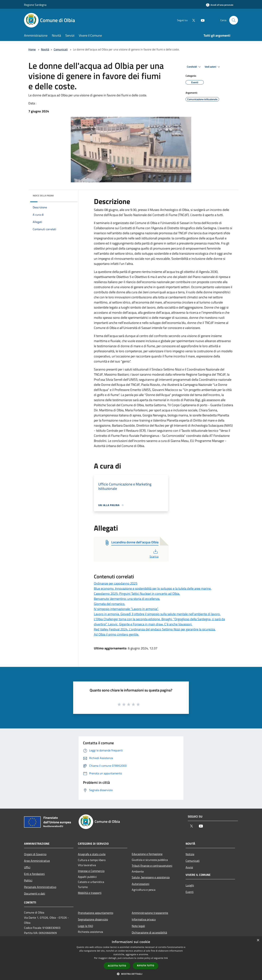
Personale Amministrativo (40, 887)
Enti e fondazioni (34, 874)
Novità (45, 49)
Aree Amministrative (37, 861)
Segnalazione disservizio (93, 919)
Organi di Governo (35, 854)
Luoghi (190, 885)
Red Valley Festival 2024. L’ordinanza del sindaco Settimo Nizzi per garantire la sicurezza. (155, 629)
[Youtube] (201, 20)
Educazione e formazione (147, 854)
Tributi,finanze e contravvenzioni (152, 866)
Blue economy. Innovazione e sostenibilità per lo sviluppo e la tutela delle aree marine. (153, 588)
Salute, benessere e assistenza (151, 877)
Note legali (138, 926)
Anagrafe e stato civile (92, 854)
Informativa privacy (144, 919)
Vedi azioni (213, 67)
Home (32, 49)
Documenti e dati (35, 893)
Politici (28, 880)
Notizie (190, 854)
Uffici (27, 867)
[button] (131, 974)
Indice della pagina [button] (43, 196)
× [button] (258, 940)
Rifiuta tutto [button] (146, 966)
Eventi (190, 892)
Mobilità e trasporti (90, 893)
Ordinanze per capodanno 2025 (116, 583)
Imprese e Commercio (91, 871)
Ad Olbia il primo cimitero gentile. (116, 634)
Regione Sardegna (35, 5)
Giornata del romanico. (110, 604)
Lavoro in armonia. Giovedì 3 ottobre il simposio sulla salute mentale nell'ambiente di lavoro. (157, 614)
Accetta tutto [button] (117, 966)
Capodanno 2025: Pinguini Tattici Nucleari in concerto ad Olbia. (137, 594)
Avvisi (189, 867)
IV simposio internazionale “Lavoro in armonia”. (126, 609)
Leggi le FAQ (86, 926)
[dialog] (131, 958)
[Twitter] (192, 20)
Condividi (194, 67)
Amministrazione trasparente (150, 913)
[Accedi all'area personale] (220, 5)
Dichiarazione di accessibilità (149, 932)
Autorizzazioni (141, 884)
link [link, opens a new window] (166, 958)
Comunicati (61, 49)
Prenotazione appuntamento (96, 913)
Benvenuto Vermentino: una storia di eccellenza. (127, 599)
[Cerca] (234, 20)
